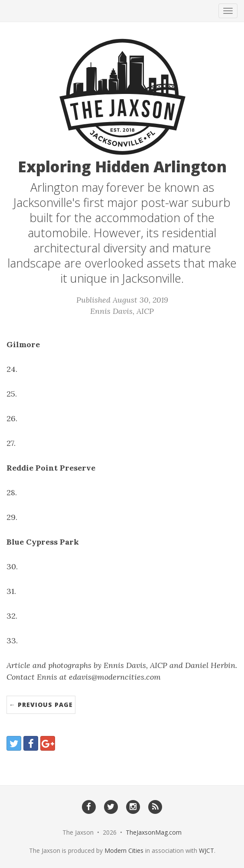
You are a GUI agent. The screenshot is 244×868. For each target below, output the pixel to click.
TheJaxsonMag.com (154, 832)
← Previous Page (41, 705)
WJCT (207, 850)
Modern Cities (124, 850)
